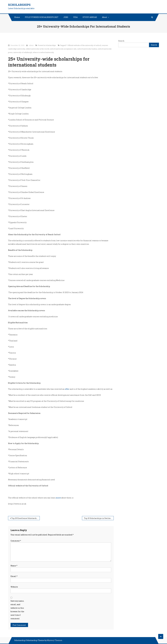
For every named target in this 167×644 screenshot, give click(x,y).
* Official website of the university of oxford (84, 45)
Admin (31, 45)
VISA (75, 17)
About (105, 17)
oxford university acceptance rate (63, 49)
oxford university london (87, 49)
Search (121, 41)
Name (14, 566)
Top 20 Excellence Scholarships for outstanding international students (26, 518)
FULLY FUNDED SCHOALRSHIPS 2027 (42, 17)
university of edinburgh (23, 52)
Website (14, 587)
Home (17, 17)
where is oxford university (43, 52)
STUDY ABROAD (90, 17)
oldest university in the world (37, 49)
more (58, 498)
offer (67, 389)
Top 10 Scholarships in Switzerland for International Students (99, 518)
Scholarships (19, 5)
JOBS (66, 17)
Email (14, 576)
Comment (16, 541)
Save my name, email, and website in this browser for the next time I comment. (17, 610)
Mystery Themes (55, 640)
